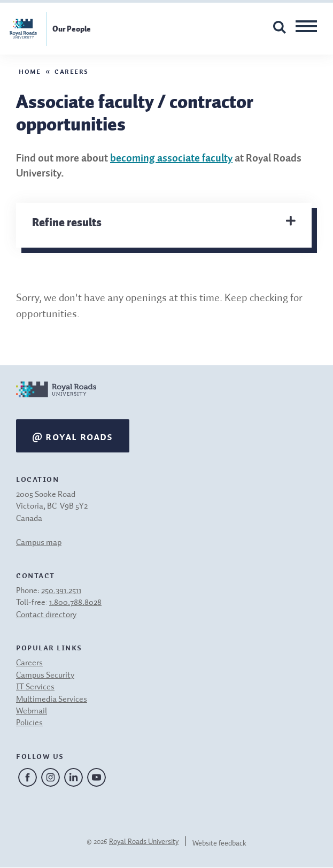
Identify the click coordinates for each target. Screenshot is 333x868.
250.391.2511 (61, 591)
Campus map (39, 543)
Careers (72, 71)
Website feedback (219, 843)
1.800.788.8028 (75, 603)
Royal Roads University (144, 842)
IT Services (35, 687)
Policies (29, 723)
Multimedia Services (52, 700)
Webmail (32, 711)
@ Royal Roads (73, 436)
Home (30, 71)
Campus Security (45, 675)
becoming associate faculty (171, 159)
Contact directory (46, 615)
